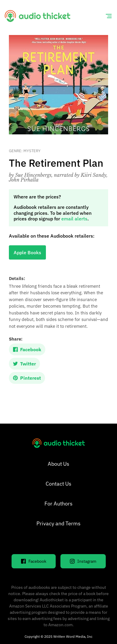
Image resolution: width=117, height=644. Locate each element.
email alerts (74, 219)
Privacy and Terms (59, 523)
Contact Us (59, 484)
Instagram (83, 561)
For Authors (59, 504)
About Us (59, 464)
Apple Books (27, 252)
